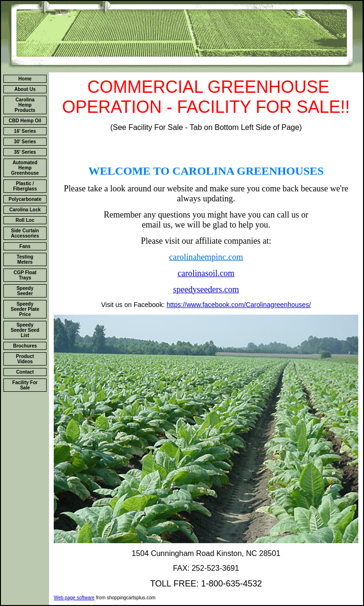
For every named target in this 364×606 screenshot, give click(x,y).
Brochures (25, 346)
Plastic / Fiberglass (25, 186)
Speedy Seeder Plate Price (25, 309)
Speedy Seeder (25, 291)
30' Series (25, 142)
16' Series (25, 131)
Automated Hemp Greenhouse (25, 168)
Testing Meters (25, 259)
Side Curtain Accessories (25, 233)
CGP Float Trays (25, 275)
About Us (25, 89)
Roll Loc (25, 220)
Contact (25, 372)
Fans (25, 246)
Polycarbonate (25, 199)
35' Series (25, 152)
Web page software (74, 598)
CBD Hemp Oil (25, 121)
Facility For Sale (25, 385)
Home (25, 79)
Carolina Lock (25, 210)
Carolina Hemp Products (25, 105)
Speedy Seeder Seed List (25, 330)
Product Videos (25, 359)
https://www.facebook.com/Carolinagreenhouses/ (239, 305)
